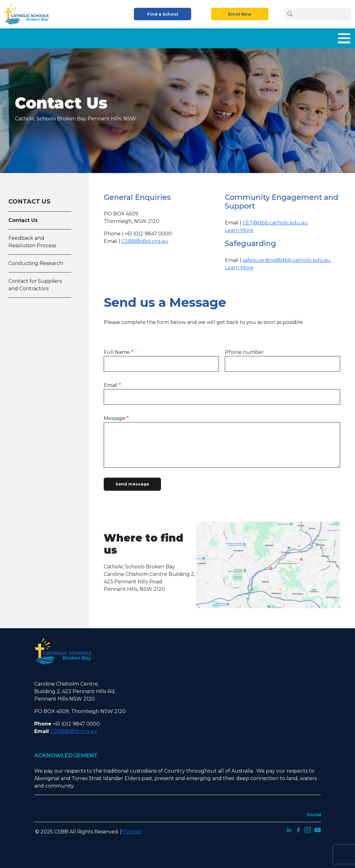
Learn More (239, 228)
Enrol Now (240, 14)
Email (111, 383)
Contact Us (336, 37)
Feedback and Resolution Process (32, 239)
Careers (263, 37)
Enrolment (172, 37)
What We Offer (129, 37)
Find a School (163, 14)
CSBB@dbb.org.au (145, 239)
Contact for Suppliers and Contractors (35, 282)
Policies (132, 829)
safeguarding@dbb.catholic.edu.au (287, 258)
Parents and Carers (220, 37)
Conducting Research (36, 261)
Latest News (298, 37)
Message (114, 416)
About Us (89, 37)
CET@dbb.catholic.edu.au (275, 220)
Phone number (244, 350)
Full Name (117, 350)
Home (59, 37)
